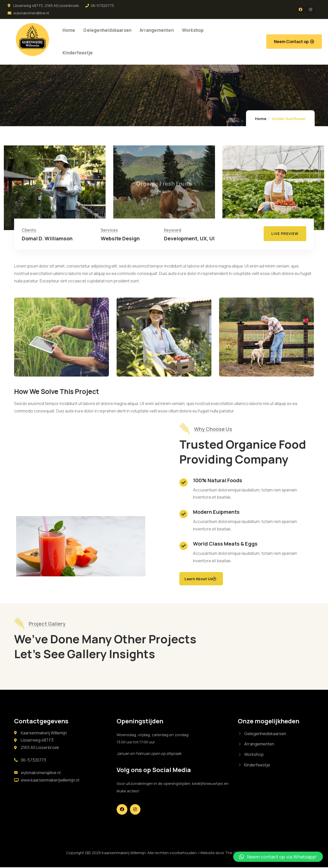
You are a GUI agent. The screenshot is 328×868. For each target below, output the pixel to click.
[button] (294, 42)
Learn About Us (202, 579)
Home (261, 119)
